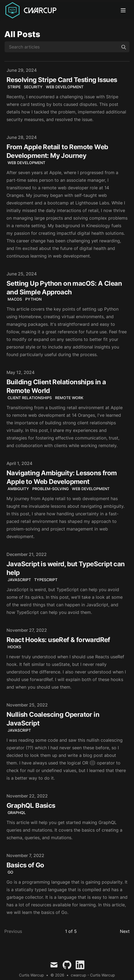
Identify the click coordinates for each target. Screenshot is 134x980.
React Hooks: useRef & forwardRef (58, 640)
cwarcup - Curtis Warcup (93, 975)
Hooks (14, 647)
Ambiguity (18, 489)
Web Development (65, 87)
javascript (19, 730)
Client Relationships (30, 398)
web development (26, 163)
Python (33, 299)
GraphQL (17, 813)
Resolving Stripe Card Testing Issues (62, 80)
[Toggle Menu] (124, 10)
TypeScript (46, 580)
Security (33, 87)
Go (10, 872)
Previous (13, 931)
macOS (15, 299)
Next (125, 931)
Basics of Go (25, 865)
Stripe (14, 87)
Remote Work (69, 398)
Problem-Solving (50, 489)
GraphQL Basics (31, 805)
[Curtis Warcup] (32, 10)
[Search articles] (67, 47)
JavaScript (19, 580)
